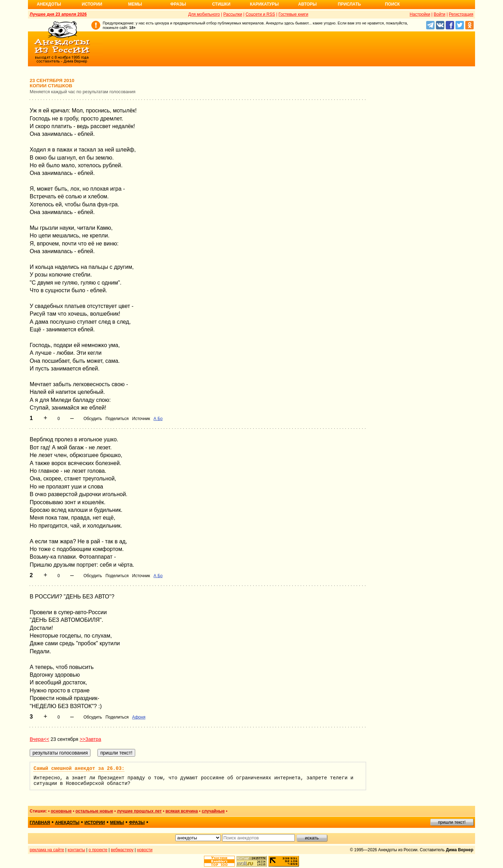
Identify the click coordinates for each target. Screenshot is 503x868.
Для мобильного (204, 14)
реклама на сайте (47, 850)
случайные (213, 811)
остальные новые (94, 811)
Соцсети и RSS (260, 14)
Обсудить (93, 419)
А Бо (158, 419)
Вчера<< (39, 739)
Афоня (139, 717)
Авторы (308, 4)
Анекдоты (49, 4)
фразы (137, 823)
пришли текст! (452, 822)
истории (95, 823)
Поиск (392, 4)
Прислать (349, 4)
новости (145, 850)
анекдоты (67, 823)
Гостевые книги (293, 14)
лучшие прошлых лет (139, 811)
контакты (76, 850)
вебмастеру (122, 850)
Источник (141, 419)
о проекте (98, 850)
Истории (92, 4)
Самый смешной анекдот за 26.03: (79, 768)
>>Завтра (90, 739)
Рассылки (233, 14)
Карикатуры (264, 4)
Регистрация (461, 14)
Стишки (221, 4)
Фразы (178, 4)
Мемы (135, 4)
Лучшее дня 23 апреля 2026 (58, 14)
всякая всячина (182, 811)
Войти (439, 14)
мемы (117, 823)
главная (40, 823)
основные (61, 811)
